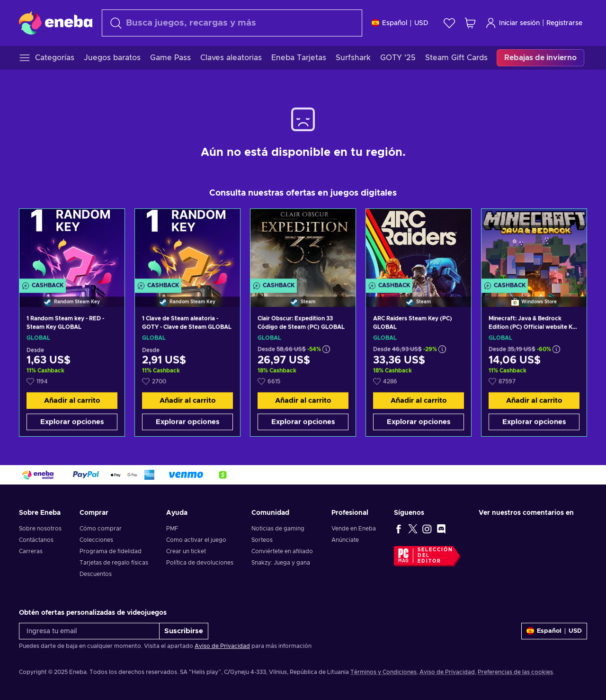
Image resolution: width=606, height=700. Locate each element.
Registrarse (564, 23)
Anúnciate (345, 540)
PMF (172, 529)
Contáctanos (36, 540)
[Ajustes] (400, 23)
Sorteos (262, 540)
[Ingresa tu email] (89, 631)
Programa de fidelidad (111, 551)
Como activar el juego (196, 540)
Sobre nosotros (40, 529)
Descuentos (96, 574)
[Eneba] (56, 23)
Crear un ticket (186, 551)
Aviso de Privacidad (222, 646)
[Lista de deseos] (449, 23)
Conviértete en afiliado (282, 551)
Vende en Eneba (354, 529)
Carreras (31, 551)
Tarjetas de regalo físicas (114, 563)
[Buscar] (232, 23)
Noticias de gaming (278, 529)
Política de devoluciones (200, 563)
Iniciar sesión (512, 23)
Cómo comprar (101, 529)
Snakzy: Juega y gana (281, 563)
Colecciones (96, 540)
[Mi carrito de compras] (470, 23)
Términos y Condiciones (383, 672)
